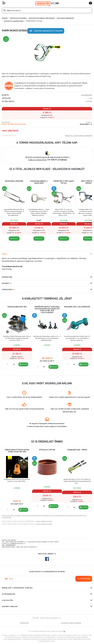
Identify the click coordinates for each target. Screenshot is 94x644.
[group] (17, 337)
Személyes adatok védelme (71, 623)
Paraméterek (7, 277)
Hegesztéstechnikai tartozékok (42, 18)
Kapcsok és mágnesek (65, 18)
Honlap (5, 18)
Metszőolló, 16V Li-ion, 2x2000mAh (77, 307)
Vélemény (7, 283)
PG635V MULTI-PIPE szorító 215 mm (64, 182)
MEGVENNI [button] (25, 364)
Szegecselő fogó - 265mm (77, 450)
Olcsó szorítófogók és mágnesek (62, 515)
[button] (23, 364)
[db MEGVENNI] (8, 364)
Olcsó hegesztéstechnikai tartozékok (36, 515)
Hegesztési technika (18, 18)
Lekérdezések (8, 290)
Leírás (4, 254)
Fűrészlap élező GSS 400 (17, 307)
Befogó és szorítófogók (14, 21)
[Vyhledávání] (47, 10)
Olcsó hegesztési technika (12, 515)
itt (64, 631)
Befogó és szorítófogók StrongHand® (79, 136)
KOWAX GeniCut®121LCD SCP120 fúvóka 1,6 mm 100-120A (17, 451)
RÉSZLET (14, 239)
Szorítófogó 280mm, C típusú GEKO (39, 182)
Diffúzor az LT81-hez (47, 450)
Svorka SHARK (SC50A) (44, 524)
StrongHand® (87, 95)
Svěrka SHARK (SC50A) (44, 521)
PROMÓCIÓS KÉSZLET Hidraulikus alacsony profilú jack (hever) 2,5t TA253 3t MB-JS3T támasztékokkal (47, 310)
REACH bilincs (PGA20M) (14, 181)
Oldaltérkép (24, 623)
